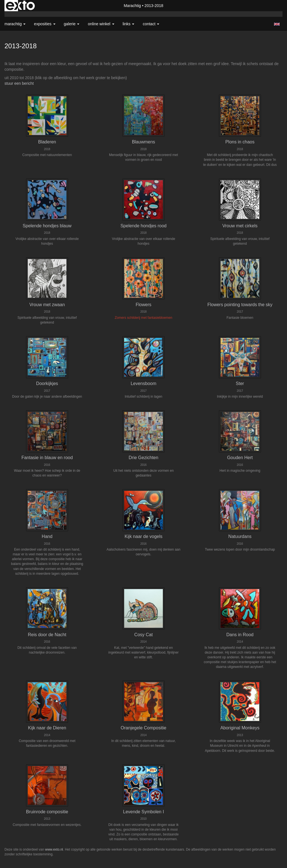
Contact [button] (151, 24)
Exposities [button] (45, 24)
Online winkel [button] (101, 24)
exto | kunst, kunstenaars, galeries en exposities (20, 6)
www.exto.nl (54, 849)
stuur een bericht (19, 83)
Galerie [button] (72, 24)
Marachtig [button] (15, 24)
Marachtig (132, 6)
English (277, 24)
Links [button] (129, 24)
